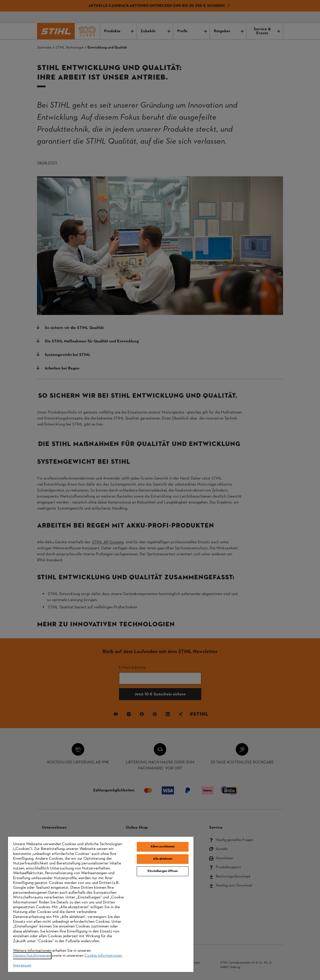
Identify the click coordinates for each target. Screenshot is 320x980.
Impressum (22, 965)
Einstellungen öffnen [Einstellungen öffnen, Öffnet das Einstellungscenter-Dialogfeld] (163, 871)
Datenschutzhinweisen (32, 956)
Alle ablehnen (163, 859)
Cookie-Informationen (103, 956)
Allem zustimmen (163, 847)
